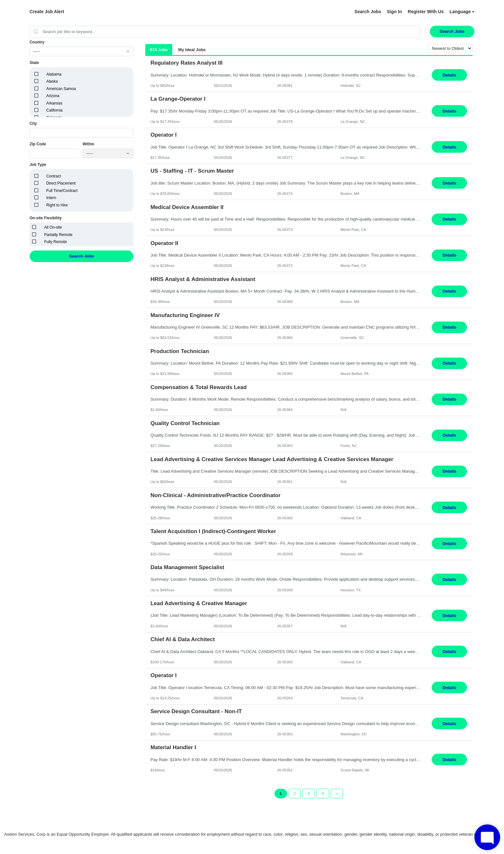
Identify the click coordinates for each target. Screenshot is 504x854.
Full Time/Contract (62, 191)
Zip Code (38, 144)
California (54, 110)
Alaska (52, 81)
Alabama (54, 74)
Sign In (395, 12)
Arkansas (54, 103)
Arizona (53, 96)
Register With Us (426, 12)
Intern (51, 198)
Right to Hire (57, 205)
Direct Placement (61, 183)
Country (37, 42)
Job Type (38, 165)
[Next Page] (337, 794)
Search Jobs (368, 12)
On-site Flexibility (46, 218)
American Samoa (61, 89)
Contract (54, 176)
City (33, 123)
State (34, 63)
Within (89, 144)
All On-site (53, 227)
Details (450, 75)
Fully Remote (55, 242)
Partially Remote (58, 235)
